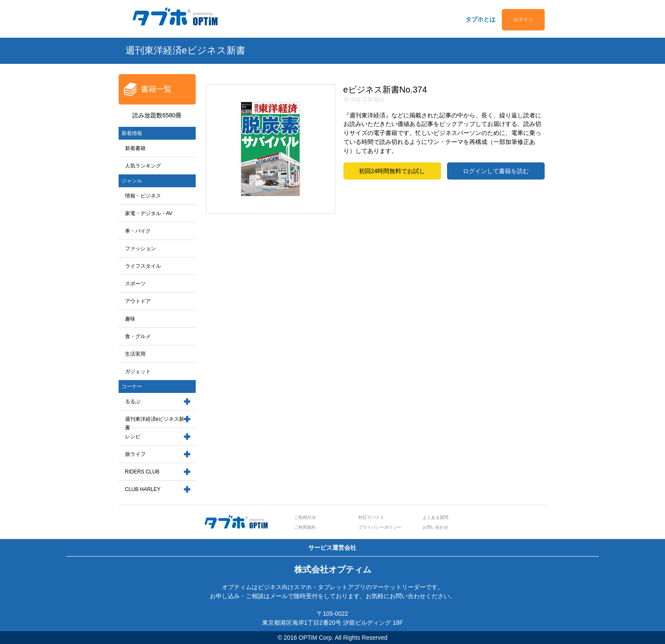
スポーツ (135, 284)
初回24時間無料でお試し (392, 171)
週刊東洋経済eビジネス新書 (155, 424)
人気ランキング (143, 166)
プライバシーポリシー (380, 527)
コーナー (132, 386)
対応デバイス (371, 517)
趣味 (130, 319)
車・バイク (138, 231)
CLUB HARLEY (143, 489)
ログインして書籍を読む (496, 171)
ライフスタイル (143, 266)
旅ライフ (135, 454)
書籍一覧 (156, 89)
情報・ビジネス (143, 196)
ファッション (140, 249)
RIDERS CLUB (142, 472)
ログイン (523, 20)
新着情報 (132, 133)
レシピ (133, 437)
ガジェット (138, 371)
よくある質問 (435, 517)
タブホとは (480, 19)
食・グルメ (138, 336)
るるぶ (133, 401)
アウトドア (138, 301)
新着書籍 (135, 148)
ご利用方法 (305, 517)
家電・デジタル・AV (149, 213)
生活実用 (135, 354)
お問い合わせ (435, 527)
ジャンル (132, 181)
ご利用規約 (305, 527)
